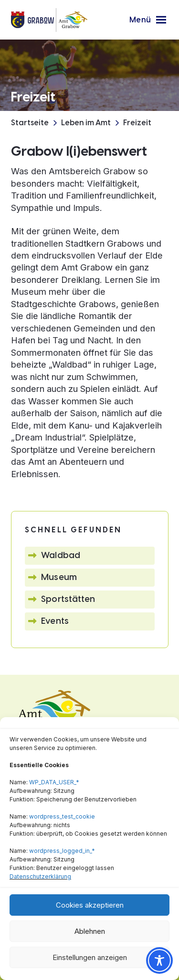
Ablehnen (90, 931)
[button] (148, 20)
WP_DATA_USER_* (54, 782)
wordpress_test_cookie (62, 816)
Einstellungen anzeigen (90, 957)
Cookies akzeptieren (90, 905)
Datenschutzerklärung (40, 876)
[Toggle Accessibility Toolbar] (159, 960)
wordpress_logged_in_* (62, 851)
